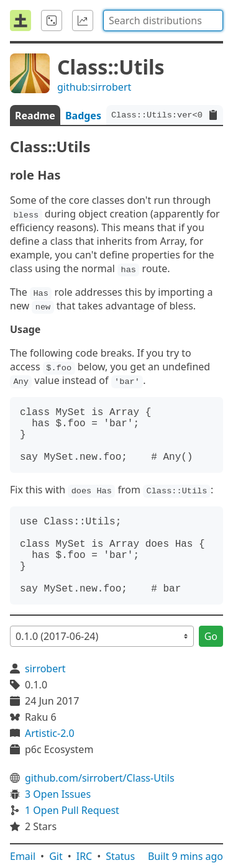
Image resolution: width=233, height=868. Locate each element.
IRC (85, 856)
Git (56, 856)
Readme (35, 116)
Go (211, 636)
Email (23, 856)
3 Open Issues (58, 794)
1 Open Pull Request (72, 810)
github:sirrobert (94, 87)
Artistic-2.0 (50, 733)
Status (120, 856)
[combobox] (163, 21)
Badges (83, 116)
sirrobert (45, 669)
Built (185, 856)
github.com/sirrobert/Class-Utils (100, 778)
